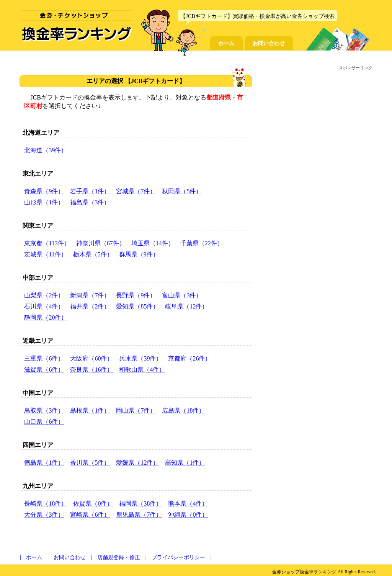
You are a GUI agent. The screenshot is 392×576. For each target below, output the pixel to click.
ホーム (226, 43)
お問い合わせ (269, 43)
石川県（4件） (44, 306)
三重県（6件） (44, 358)
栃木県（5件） (93, 254)
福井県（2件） (90, 306)
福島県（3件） (90, 202)
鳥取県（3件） (44, 410)
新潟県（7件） (90, 295)
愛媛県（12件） (137, 463)
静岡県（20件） (46, 317)
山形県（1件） (44, 202)
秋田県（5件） (182, 191)
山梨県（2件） (44, 295)
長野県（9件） (136, 295)
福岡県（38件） (140, 503)
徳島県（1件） (44, 463)
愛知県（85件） (137, 306)
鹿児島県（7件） (139, 515)
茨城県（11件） (45, 254)
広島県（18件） (183, 410)
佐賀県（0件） (93, 503)
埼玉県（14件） (153, 243)
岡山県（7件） (136, 410)
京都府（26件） (189, 358)
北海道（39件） (46, 150)
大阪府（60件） (91, 358)
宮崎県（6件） (90, 515)
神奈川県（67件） (101, 243)
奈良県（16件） (91, 370)
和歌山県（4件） (142, 370)
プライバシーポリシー (178, 557)
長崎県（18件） (46, 503)
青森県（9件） (44, 191)
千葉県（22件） (202, 243)
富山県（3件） (182, 295)
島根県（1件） (90, 410)
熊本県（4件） (188, 503)
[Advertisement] (316, 127)
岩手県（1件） (90, 191)
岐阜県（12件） (186, 306)
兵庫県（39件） (140, 358)
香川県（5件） (90, 463)
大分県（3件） (44, 515)
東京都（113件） (47, 243)
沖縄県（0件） (188, 515)
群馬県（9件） (139, 254)
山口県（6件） (44, 422)
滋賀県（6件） (44, 370)
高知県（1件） (185, 463)
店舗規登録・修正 (119, 557)
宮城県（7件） (136, 191)
